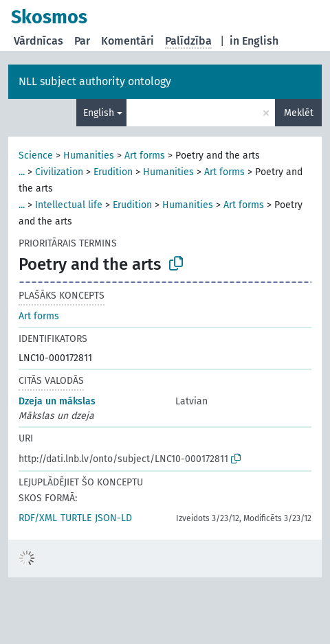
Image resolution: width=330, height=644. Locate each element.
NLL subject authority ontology (95, 81)
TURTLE (76, 518)
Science (36, 156)
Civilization (59, 172)
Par (82, 41)
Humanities (89, 156)
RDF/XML (38, 518)
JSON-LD (113, 518)
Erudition (113, 172)
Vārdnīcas (38, 41)
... (22, 172)
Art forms (145, 156)
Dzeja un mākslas (57, 401)
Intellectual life (69, 205)
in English (254, 41)
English (99, 113)
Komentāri (128, 41)
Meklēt (299, 113)
